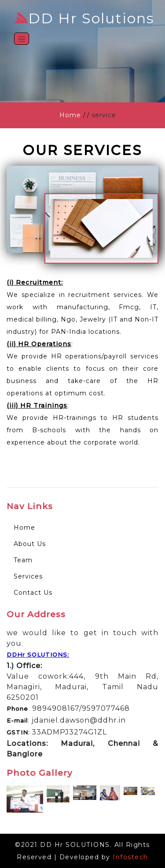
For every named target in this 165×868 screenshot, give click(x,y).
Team (23, 560)
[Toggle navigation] (22, 39)
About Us (30, 544)
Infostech (130, 857)
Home (70, 115)
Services (28, 576)
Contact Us (33, 593)
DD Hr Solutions (84, 18)
